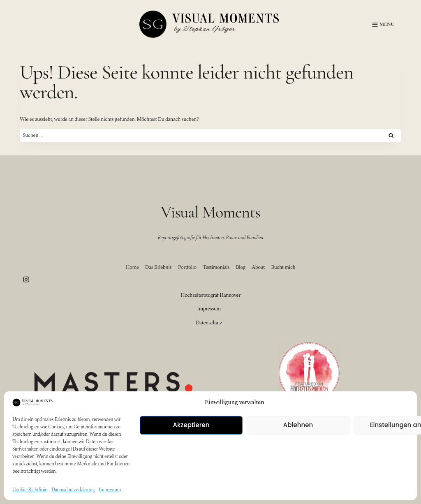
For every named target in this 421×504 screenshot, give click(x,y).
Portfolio (187, 267)
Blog (241, 267)
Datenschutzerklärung (73, 490)
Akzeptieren (191, 425)
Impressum (110, 490)
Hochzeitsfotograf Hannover (210, 295)
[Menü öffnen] (382, 25)
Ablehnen (298, 425)
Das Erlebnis (158, 267)
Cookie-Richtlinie (30, 490)
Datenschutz (209, 323)
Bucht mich (283, 267)
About (258, 267)
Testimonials (216, 267)
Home (132, 267)
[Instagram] (26, 280)
